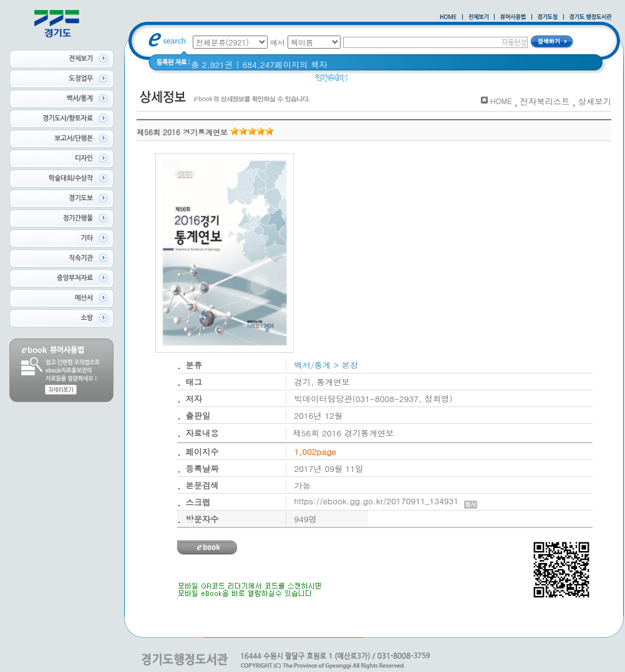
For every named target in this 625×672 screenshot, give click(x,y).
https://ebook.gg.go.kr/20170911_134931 (386, 501)
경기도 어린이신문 (416, 81)
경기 (364, 81)
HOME (501, 101)
